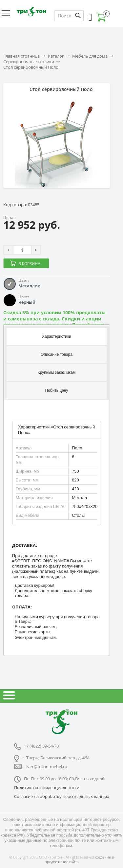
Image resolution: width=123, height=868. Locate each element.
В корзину (29, 264)
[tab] (57, 336)
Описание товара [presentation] (57, 354)
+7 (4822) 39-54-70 (41, 746)
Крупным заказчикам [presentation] (57, 372)
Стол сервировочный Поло (31, 67)
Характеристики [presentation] (57, 336)
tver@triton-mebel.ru (46, 767)
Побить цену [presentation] (57, 390)
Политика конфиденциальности (47, 787)
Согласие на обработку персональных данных (62, 796)
